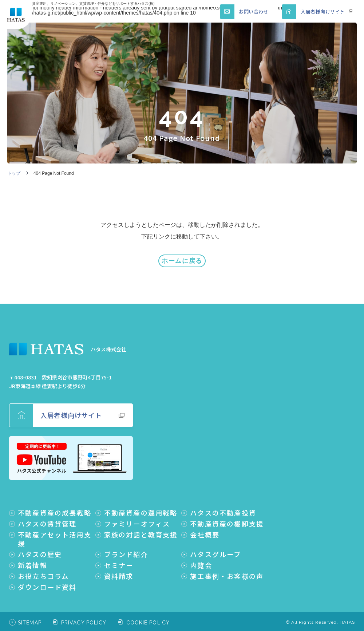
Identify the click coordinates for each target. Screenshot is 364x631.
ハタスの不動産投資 (223, 508)
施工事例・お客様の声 (227, 571)
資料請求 (119, 571)
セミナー (119, 560)
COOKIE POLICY (148, 618)
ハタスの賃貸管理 (47, 518)
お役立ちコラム (43, 571)
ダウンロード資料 (47, 582)
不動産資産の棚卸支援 (227, 518)
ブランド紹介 (126, 549)
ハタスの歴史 (40, 549)
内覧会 (201, 560)
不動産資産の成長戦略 (55, 508)
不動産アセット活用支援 (55, 534)
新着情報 (33, 560)
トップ (14, 173)
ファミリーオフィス (137, 518)
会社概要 (205, 530)
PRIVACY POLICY (84, 618)
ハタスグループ (215, 549)
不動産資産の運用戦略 (141, 508)
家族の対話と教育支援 (141, 530)
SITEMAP (30, 618)
